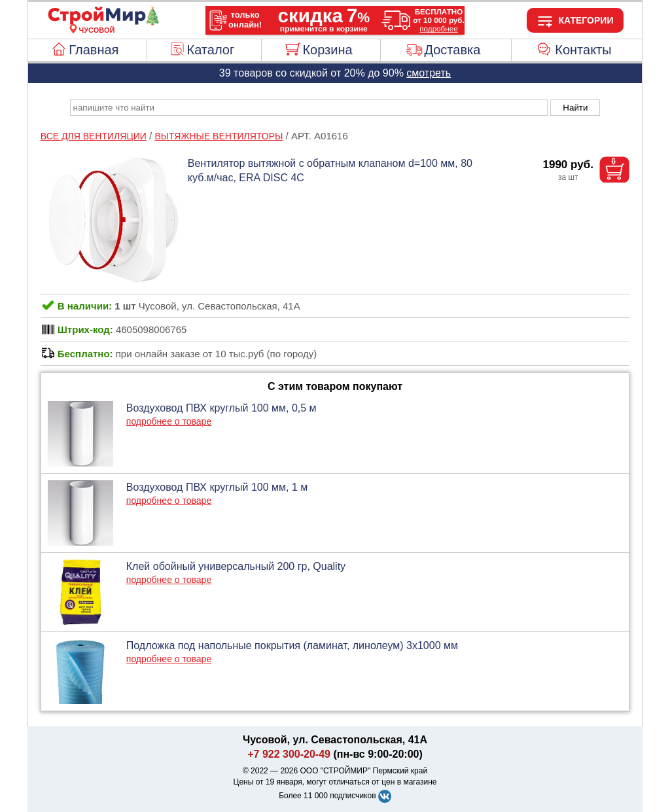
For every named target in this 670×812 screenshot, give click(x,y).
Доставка (452, 50)
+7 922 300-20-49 (289, 754)
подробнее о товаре (169, 421)
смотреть (429, 73)
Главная (94, 50)
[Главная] (97, 22)
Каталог (211, 50)
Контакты (583, 50)
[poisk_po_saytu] (309, 108)
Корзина (327, 50)
